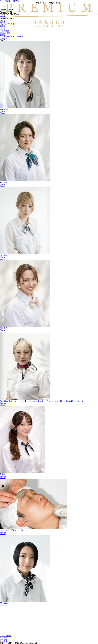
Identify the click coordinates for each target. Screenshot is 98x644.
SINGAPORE (5, 33)
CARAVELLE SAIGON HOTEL (12, 37)
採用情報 (4, 638)
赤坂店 (3, 29)
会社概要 (4, 639)
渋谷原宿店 (4, 31)
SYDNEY (4, 38)
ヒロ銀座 (4, 641)
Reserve (3, 111)
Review (3, 113)
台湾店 (3, 35)
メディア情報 (5, 636)
